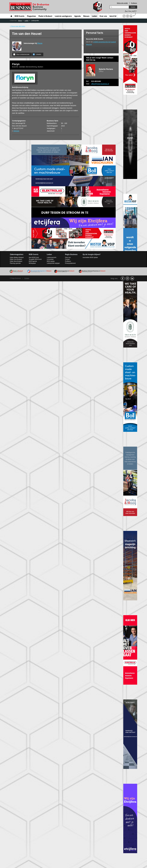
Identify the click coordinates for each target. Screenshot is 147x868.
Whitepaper (32, 263)
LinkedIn (37, 54)
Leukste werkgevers (63, 16)
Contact (67, 259)
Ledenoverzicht (51, 257)
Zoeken (133, 7)
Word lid (113, 16)
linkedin (132, 278)
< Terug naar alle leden (17, 26)
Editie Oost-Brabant (16, 259)
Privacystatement (70, 263)
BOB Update (51, 261)
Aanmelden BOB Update (90, 257)
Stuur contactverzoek (21, 54)
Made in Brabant (45, 16)
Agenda (77, 16)
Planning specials (15, 263)
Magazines (31, 16)
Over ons (103, 16)
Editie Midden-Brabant (17, 257)
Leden (94, 16)
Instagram (127, 278)
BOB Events (20, 16)
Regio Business (30, 7)
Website (16, 131)
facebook (123, 278)
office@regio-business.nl (100, 84)
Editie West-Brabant (16, 261)
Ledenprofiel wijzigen (53, 263)
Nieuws (86, 16)
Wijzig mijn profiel (122, 3)
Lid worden (50, 259)
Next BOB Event (34, 257)
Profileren (134, 3)
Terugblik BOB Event (35, 259)
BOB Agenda (33, 261)
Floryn (40, 43)
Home (11, 16)
